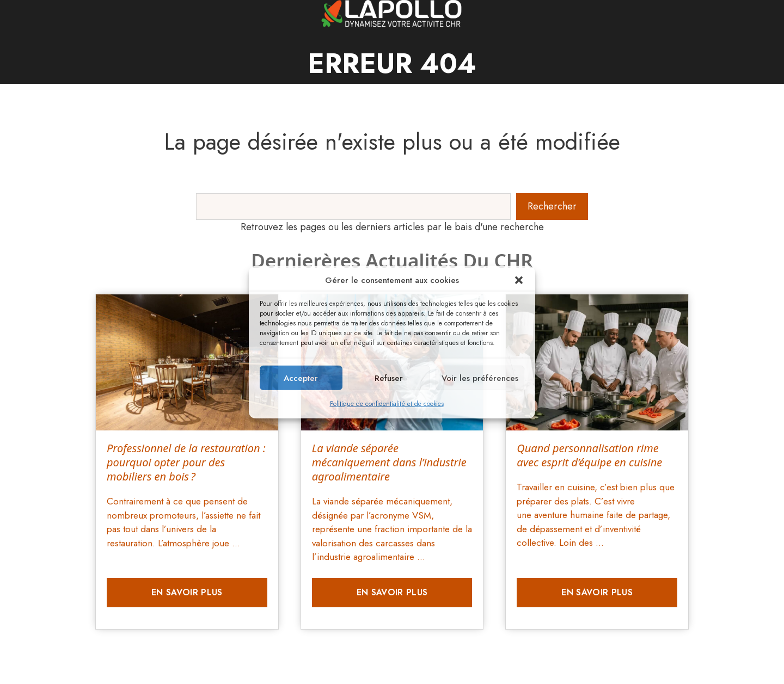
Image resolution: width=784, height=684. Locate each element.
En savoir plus (187, 592)
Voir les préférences (480, 378)
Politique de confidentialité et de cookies (387, 404)
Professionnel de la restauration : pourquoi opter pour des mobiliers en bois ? (186, 462)
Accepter (301, 378)
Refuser (389, 378)
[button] (519, 280)
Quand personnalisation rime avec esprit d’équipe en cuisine (589, 455)
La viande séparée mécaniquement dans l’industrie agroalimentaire (389, 462)
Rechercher (552, 206)
